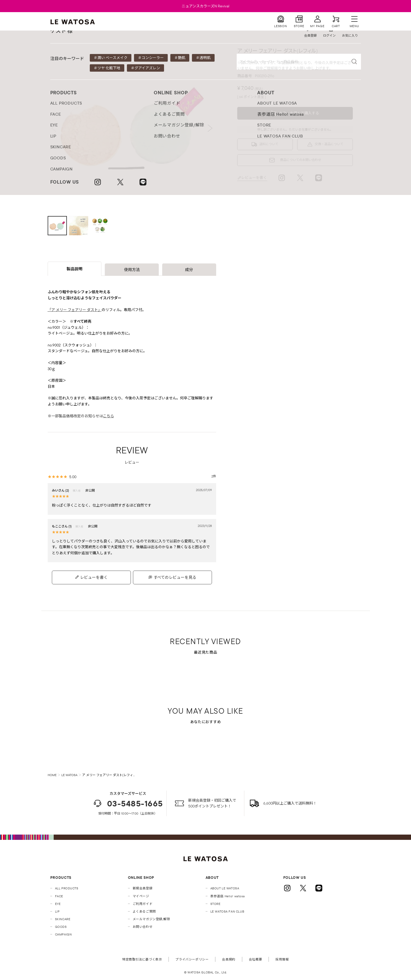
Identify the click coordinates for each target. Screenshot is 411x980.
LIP (57, 911)
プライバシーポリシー (192, 959)
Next (210, 128)
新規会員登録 (143, 888)
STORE (216, 904)
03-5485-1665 (128, 803)
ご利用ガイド (143, 904)
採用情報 (282, 959)
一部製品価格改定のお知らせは (83, 416)
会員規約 (229, 959)
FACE (59, 896)
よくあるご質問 (144, 911)
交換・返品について (329, 144)
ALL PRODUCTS (67, 888)
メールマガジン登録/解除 (152, 919)
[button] (295, 113)
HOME (52, 775)
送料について (269, 144)
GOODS (61, 927)
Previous (54, 128)
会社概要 (255, 959)
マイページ (141, 896)
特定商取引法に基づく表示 (142, 959)
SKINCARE (63, 919)
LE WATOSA (69, 775)
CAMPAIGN (63, 934)
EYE (58, 904)
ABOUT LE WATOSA (225, 888)
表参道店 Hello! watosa (228, 896)
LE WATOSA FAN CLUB (227, 911)
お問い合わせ (143, 927)
